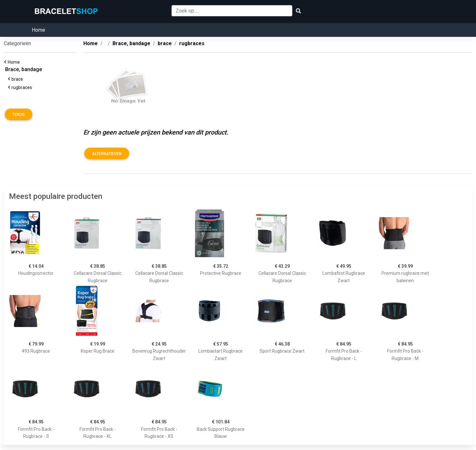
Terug (19, 115)
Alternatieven (107, 154)
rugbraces (23, 87)
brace (18, 79)
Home (38, 30)
